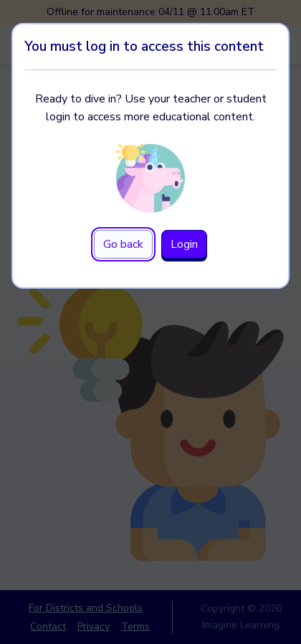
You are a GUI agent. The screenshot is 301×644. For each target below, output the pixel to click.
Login (184, 244)
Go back (123, 244)
